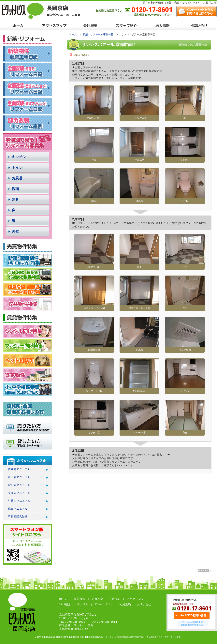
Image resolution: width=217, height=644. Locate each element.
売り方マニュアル (19, 493)
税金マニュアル (18, 509)
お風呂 (17, 178)
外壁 (15, 232)
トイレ (17, 168)
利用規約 (125, 604)
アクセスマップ (137, 599)
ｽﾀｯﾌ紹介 (65, 604)
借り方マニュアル (19, 469)
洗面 (15, 189)
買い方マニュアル (19, 477)
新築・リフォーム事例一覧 (98, 34)
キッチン (19, 157)
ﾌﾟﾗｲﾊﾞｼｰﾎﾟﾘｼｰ (104, 604)
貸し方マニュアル (19, 485)
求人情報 (83, 604)
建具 (15, 200)
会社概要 (115, 599)
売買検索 (97, 599)
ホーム (73, 34)
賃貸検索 (80, 599)
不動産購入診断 (18, 517)
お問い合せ (144, 604)
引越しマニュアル (19, 501)
